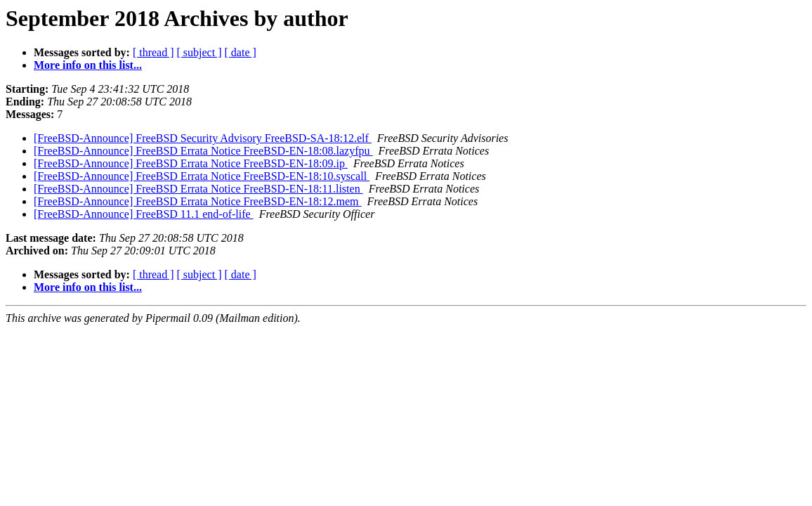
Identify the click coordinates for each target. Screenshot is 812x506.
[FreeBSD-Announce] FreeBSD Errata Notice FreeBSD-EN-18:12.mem (198, 201)
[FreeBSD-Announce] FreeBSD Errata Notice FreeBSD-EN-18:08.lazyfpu (203, 151)
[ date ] (241, 52)
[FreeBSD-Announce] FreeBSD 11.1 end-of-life (144, 214)
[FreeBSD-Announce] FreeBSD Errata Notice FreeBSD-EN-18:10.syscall (202, 176)
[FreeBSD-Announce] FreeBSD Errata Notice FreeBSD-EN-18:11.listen (198, 189)
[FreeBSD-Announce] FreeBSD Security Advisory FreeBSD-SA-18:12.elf (203, 138)
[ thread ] (153, 52)
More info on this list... (88, 65)
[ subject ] (199, 52)
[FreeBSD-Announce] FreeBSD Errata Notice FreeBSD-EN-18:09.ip (191, 163)
